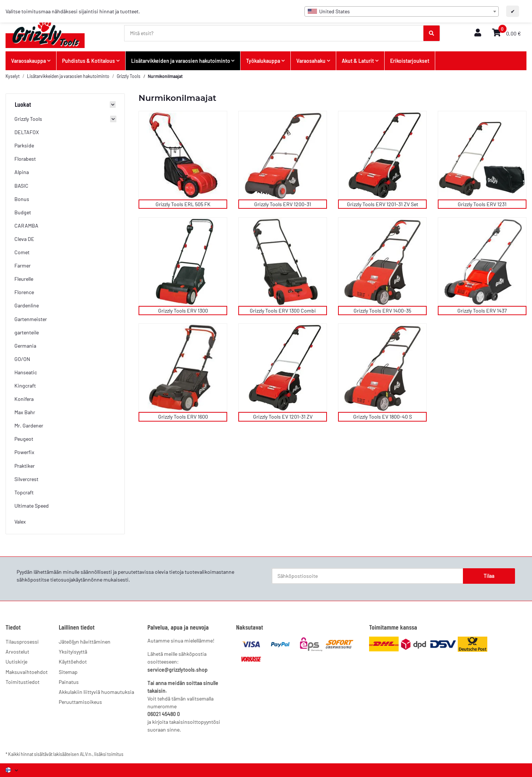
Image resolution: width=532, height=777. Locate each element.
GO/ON (22, 359)
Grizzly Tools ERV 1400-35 (382, 311)
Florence (24, 292)
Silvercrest (26, 479)
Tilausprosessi (22, 642)
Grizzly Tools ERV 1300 (183, 311)
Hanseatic (26, 372)
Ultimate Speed (32, 506)
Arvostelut (17, 652)
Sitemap (68, 672)
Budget (23, 212)
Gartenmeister (31, 319)
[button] (478, 33)
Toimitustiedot (23, 682)
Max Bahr (25, 412)
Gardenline (27, 305)
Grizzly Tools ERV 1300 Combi (283, 311)
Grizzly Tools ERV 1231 (482, 204)
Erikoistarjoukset (410, 61)
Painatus (69, 682)
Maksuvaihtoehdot (27, 672)
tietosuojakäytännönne (76, 580)
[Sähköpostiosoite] (368, 576)
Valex (20, 522)
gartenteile (27, 332)
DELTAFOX (27, 132)
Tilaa (489, 576)
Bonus (22, 199)
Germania (25, 346)
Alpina (22, 172)
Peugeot (24, 439)
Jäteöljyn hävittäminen (85, 642)
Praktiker (25, 466)
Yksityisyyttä (73, 652)
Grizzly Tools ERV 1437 (482, 311)
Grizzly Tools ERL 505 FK (183, 204)
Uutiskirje (16, 662)
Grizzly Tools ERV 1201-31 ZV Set (383, 204)
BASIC (21, 186)
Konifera (24, 399)
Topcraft (24, 492)
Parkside (24, 145)
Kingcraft (25, 386)
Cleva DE (24, 239)
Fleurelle (24, 279)
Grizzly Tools (28, 119)
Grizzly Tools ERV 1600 (183, 417)
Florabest (25, 159)
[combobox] (402, 11)
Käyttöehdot (73, 662)
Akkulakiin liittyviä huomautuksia (96, 692)
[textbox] (402, 11)
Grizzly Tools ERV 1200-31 (283, 204)
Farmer (23, 265)
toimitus (115, 754)
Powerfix (24, 452)
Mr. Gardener (29, 425)
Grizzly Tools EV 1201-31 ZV (283, 417)
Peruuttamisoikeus (80, 702)
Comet (22, 252)
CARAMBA (26, 226)
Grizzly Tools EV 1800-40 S (383, 417)
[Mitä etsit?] (274, 33)
